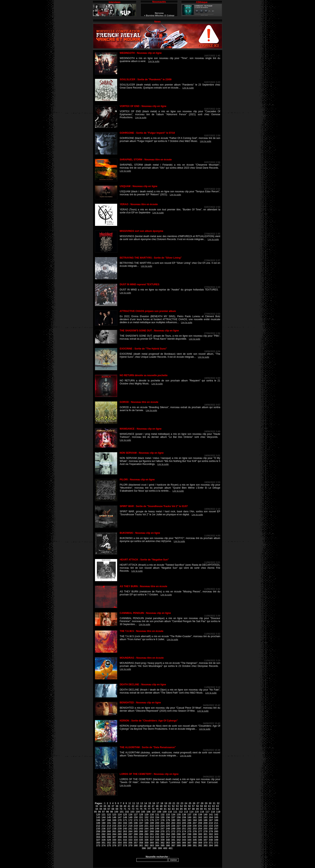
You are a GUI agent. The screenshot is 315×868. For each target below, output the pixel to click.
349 (216, 840)
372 (216, 843)
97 (104, 812)
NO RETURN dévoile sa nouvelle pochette (144, 375)
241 (130, 829)
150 (136, 817)
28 (202, 803)
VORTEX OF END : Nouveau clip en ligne (143, 106)
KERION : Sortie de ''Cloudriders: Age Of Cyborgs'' (149, 721)
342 (179, 840)
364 (173, 843)
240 (125, 829)
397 (149, 848)
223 (157, 826)
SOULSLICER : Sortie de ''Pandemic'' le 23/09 (146, 79)
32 (218, 803)
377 (120, 846)
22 (178, 803)
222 (152, 826)
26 (194, 803)
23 (182, 803)
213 (103, 826)
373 (98, 846)
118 (213, 812)
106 (148, 812)
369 (200, 843)
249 (173, 829)
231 (200, 826)
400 (165, 848)
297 (184, 834)
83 (173, 809)
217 (125, 826)
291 (152, 834)
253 (195, 829)
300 (200, 834)
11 (133, 803)
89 (197, 809)
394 (211, 846)
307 (114, 837)
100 (116, 812)
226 (173, 826)
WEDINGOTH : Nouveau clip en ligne (141, 53)
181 (179, 820)
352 (109, 843)
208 (200, 823)
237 (109, 829)
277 (200, 831)
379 (130, 846)
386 (168, 846)
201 (163, 823)
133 (168, 815)
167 (103, 820)
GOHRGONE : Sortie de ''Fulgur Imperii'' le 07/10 (147, 133)
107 (154, 812)
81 (165, 809)
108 (159, 812)
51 (169, 806)
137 (189, 815)
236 (103, 829)
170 (120, 820)
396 (144, 848)
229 (189, 826)
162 (200, 817)
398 (154, 848)
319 (179, 837)
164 (211, 817)
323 (200, 837)
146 (114, 817)
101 (122, 812)
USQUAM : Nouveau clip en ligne (139, 186)
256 (211, 829)
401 (171, 848)
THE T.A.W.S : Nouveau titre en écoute (142, 631)
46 (149, 806)
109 (165, 812)
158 (179, 817)
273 (179, 831)
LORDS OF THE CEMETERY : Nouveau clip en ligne (149, 774)
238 (114, 829)
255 (206, 829)
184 (195, 820)
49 (161, 806)
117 (208, 812)
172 (130, 820)
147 (120, 817)
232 (206, 826)
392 (200, 846)
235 (98, 829)
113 (186, 812)
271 (168, 831)
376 (114, 846)
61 (209, 806)
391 (195, 846)
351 (103, 843)
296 (179, 834)
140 (206, 815)
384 (157, 846)
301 (206, 834)
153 (152, 817)
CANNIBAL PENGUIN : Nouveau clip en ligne (145, 613)
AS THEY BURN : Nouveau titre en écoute (143, 586)
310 (130, 837)
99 (112, 812)
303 (216, 834)
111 (175, 812)
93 (213, 809)
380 (136, 846)
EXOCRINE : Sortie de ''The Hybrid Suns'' (143, 349)
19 (166, 803)
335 (141, 840)
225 (168, 826)
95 (96, 812)
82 (169, 809)
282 (103, 834)
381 (141, 846)
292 (157, 834)
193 (120, 823)
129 (146, 815)
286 (125, 834)
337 (152, 840)
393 (206, 846)
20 (170, 803)
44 (141, 806)
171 (125, 820)
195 (130, 823)
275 (189, 831)
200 (157, 823)
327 (98, 840)
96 (100, 812)
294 (168, 834)
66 (105, 809)
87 (189, 809)
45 (145, 806)
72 (129, 809)
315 (157, 837)
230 (195, 826)
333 (130, 840)
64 (97, 809)
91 (205, 809)
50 (165, 806)
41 (129, 806)
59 (201, 806)
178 (163, 820)
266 (141, 831)
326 (216, 837)
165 (216, 817)
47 (153, 806)
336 (146, 840)
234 (216, 826)
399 (160, 848)
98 (108, 812)
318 (173, 837)
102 (127, 812)
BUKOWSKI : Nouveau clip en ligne (140, 533)
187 (211, 820)
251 (184, 829)
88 (193, 809)
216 (120, 826)
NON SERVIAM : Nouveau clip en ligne (142, 453)
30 (210, 803)
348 (211, 840)
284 (114, 834)
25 (190, 803)
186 (206, 820)
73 (133, 809)
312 (141, 837)
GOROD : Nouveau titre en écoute (139, 402)
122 (109, 815)
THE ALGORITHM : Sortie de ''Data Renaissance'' (148, 747)
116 (202, 812)
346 (200, 840)
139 (200, 815)
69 (117, 809)
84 (177, 809)
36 (109, 806)
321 (189, 837)
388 (179, 846)
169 (114, 820)
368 (195, 843)
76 (145, 809)
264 (130, 831)
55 (185, 806)
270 (163, 831)
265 (136, 831)
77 (149, 809)
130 (152, 815)
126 (130, 815)
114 (191, 812)
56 (189, 806)
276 (195, 831)
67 (109, 809)
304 (98, 837)
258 (98, 831)
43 (137, 806)
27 (198, 803)
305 (103, 837)
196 (136, 823)
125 (125, 815)
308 (120, 837)
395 (216, 846)
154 (157, 817)
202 (168, 823)
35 (105, 806)
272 (173, 831)
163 (206, 817)
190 (103, 823)
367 (189, 843)
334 (136, 840)
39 (121, 806)
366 (184, 843)
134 (173, 815)
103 (132, 812)
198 (146, 823)
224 (163, 826)
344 (189, 840)
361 (157, 843)
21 (174, 803)
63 (217, 806)
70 (121, 809)
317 (168, 837)
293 (163, 834)
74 (137, 809)
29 (206, 803)
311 (136, 837)
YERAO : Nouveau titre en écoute (139, 204)
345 (195, 840)
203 (173, 823)
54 (181, 806)
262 (120, 831)
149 (130, 817)
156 (168, 817)
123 (114, 815)
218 (130, 826)
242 (136, 829)
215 (114, 826)
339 (163, 840)
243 (141, 829)
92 (209, 809)
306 (109, 837)
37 (113, 806)
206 (189, 823)
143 (98, 817)
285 (120, 834)
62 (213, 806)
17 (158, 803)
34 (101, 806)
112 (181, 812)
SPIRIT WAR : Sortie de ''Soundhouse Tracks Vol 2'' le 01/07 (154, 506)
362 (163, 843)
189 (98, 823)
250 (179, 829)
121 (103, 815)
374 (103, 846)
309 (125, 837)
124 (120, 815)
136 (184, 815)
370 (206, 843)
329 (109, 840)
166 (98, 820)
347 (206, 840)
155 (163, 817)
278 (206, 831)
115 (197, 812)
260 (109, 831)
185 (200, 820)
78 (153, 809)
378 (125, 846)
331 (120, 840)
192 (114, 823)
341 (173, 840)
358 (141, 843)
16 (154, 803)
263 (125, 831)
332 (125, 840)
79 (157, 809)
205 (184, 823)
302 (211, 834)
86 (185, 809)
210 (211, 823)
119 (218, 812)
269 (157, 831)
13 (142, 803)
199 (152, 823)
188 (216, 820)
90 (201, 809)
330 (114, 840)
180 (173, 820)
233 (211, 826)
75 (141, 809)
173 (136, 820)
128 (141, 815)
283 (109, 834)
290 (146, 834)
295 (173, 834)
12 (138, 803)
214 (109, 826)
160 (189, 817)
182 (184, 820)
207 (195, 823)
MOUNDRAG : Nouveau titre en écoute (142, 658)
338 (157, 840)
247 (163, 829)
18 (162, 803)
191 (109, 823)
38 (117, 806)
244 (146, 829)
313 (146, 837)
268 (152, 831)
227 (179, 826)
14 (146, 803)
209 (206, 823)
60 (205, 806)
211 (216, 823)
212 (98, 826)
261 (114, 831)
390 (189, 846)
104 (138, 812)
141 (211, 815)
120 (98, 815)
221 (146, 826)
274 (184, 831)
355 (125, 843)
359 (146, 843)
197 (141, 823)
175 (146, 820)
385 (163, 846)
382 (146, 846)
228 (184, 826)
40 (125, 806)
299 (195, 834)
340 (168, 840)
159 (184, 817)
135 (179, 815)
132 (163, 815)
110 (170, 812)
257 (216, 829)
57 (193, 806)
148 (125, 817)
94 (217, 809)
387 (173, 846)
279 (211, 831)
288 (136, 834)
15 (150, 803)
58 (197, 806)
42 (133, 806)
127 (136, 815)
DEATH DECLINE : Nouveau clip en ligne (143, 685)
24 (186, 803)
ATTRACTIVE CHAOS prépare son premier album (148, 311)
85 (181, 809)
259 (103, 831)
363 (168, 843)
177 (157, 820)
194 (125, 823)
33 (97, 806)
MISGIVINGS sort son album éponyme (142, 231)
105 (143, 812)
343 (184, 840)
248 (168, 829)
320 (184, 837)
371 (211, 843)
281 (98, 834)
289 (141, 834)
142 (216, 815)
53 (177, 806)
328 (103, 840)
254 (200, 829)
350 (98, 843)
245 (152, 829)
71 (125, 809)
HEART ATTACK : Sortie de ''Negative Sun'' (144, 560)
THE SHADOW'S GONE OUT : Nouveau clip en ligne (149, 331)
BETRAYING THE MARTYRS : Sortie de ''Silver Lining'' (151, 258)
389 (184, 846)
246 (157, 829)
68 (113, 809)
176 (152, 820)
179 (168, 820)
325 (211, 837)
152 (146, 817)
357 (136, 843)
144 (103, 817)
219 (136, 826)
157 (173, 817)
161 (195, 817)
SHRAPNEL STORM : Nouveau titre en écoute (146, 160)
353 (114, 843)
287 (130, 834)
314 (152, 837)
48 (157, 806)
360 (152, 843)
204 (179, 823)
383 (152, 846)
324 (206, 837)
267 (146, 831)
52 (173, 806)
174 (141, 820)
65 (101, 809)
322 (195, 837)
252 (189, 829)
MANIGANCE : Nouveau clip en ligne (141, 429)
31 (214, 803)
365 (179, 843)
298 (189, 834)
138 (195, 815)
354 (120, 843)
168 (109, 820)
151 (141, 817)
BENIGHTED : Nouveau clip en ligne (140, 703)
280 (216, 831)
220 (141, 826)
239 (120, 829)
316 (163, 837)
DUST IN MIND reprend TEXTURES (140, 284)
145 (109, 817)
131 (157, 815)
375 (109, 846)
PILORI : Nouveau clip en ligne (137, 480)
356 (130, 843)
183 (189, 820)
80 (161, 809)
